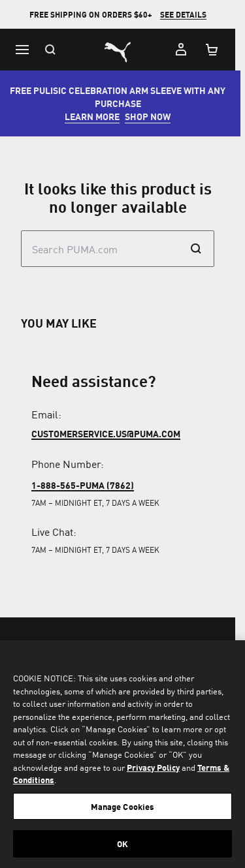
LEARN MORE (97, 116)
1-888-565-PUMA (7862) (83, 485)
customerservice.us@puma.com (106, 433)
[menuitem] (24, 845)
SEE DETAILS (188, 15)
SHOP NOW (153, 116)
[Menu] (22, 50)
